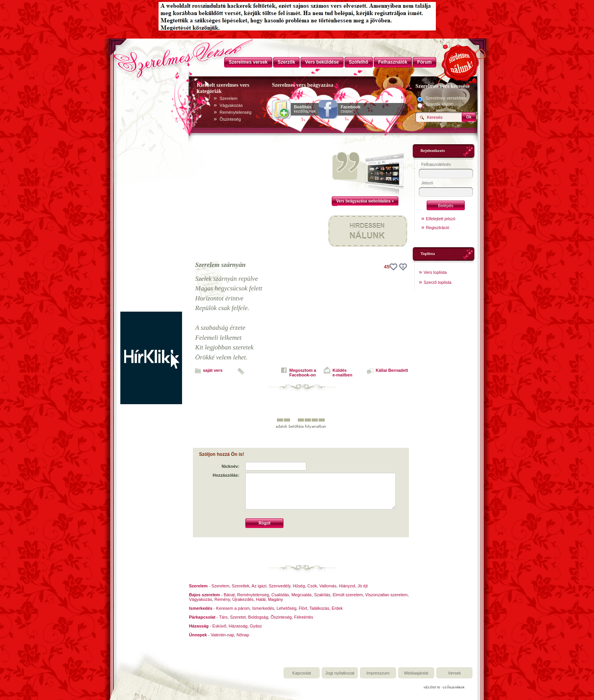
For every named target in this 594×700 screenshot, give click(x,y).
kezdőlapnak (305, 109)
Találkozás (319, 608)
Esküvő (219, 626)
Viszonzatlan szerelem (386, 595)
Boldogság (258, 617)
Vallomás (328, 586)
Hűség (299, 586)
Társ (223, 617)
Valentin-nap (222, 635)
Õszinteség (230, 119)
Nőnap (243, 635)
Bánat (229, 595)
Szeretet (238, 617)
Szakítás (322, 595)
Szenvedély (280, 586)
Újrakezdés (243, 599)
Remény (222, 599)
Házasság (238, 626)
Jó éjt (363, 586)
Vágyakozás (231, 105)
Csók (312, 586)
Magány (276, 599)
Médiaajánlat (416, 673)
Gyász (256, 626)
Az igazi (259, 586)
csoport (350, 109)
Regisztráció (438, 228)
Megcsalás (301, 595)
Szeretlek (241, 586)
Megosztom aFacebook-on (303, 373)
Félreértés (304, 617)
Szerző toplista (437, 282)
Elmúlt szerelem (348, 595)
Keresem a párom (233, 608)
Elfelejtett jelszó (440, 219)
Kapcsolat (302, 673)
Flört (303, 608)
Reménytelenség (235, 112)
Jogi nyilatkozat (340, 673)
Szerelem (228, 98)
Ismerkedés (263, 608)
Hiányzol (347, 586)
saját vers (213, 370)
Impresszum (378, 673)
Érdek (337, 608)
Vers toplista (435, 272)
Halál (261, 599)
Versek (454, 673)
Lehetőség (286, 608)
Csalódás (280, 595)
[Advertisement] (151, 196)
